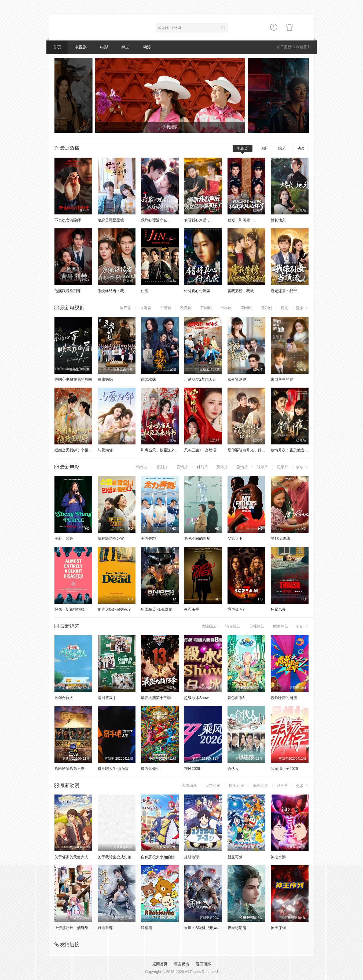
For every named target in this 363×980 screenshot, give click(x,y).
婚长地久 (278, 220)
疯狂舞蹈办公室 (111, 539)
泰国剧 (246, 308)
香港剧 (146, 308)
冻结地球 (192, 857)
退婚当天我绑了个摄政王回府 (79, 450)
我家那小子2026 (284, 769)
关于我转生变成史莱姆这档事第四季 (128, 857)
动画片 (283, 785)
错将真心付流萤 (197, 291)
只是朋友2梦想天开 (200, 379)
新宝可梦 (235, 857)
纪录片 (283, 467)
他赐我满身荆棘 (68, 291)
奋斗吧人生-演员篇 (113, 769)
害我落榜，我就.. (242, 291)
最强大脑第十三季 (156, 698)
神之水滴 (278, 857)
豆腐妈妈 (105, 379)
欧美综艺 (281, 626)
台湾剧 (166, 308)
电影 (104, 47)
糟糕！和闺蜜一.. (242, 220)
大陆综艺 (209, 626)
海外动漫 (261, 785)
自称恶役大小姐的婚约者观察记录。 (171, 857)
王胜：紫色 (64, 539)
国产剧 (126, 308)
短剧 (284, 308)
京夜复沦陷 (237, 379)
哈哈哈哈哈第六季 (69, 769)
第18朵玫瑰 (280, 539)
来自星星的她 (282, 379)
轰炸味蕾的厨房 (284, 698)
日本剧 (226, 308)
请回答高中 (107, 698)
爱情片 (182, 467)
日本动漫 (213, 785)
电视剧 (81, 47)
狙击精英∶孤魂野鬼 (157, 609)
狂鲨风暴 (278, 609)
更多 (302, 308)
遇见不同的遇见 (197, 539)
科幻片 (202, 467)
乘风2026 (192, 769)
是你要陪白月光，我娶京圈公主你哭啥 (259, 450)
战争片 (262, 467)
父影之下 (235, 539)
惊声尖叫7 (236, 609)
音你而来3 (236, 698)
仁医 (145, 291)
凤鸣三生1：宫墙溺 (200, 450)
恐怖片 (222, 467)
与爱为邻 (105, 450)
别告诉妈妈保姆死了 (115, 609)
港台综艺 (233, 626)
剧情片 (242, 467)
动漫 (147, 47)
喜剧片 (162, 467)
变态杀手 (192, 609)
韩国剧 (206, 308)
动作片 (142, 467)
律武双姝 (148, 379)
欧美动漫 (237, 785)
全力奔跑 (148, 539)
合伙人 (233, 769)
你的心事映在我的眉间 (73, 379)
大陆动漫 (189, 785)
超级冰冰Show (196, 698)
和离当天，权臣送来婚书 (162, 450)
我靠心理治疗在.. (155, 220)
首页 (57, 47)
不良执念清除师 (68, 220)
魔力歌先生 (150, 769)
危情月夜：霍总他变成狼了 (293, 450)
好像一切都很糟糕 (69, 609)
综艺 (126, 47)
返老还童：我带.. (285, 291)
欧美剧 (186, 308)
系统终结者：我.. (112, 291)
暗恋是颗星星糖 (111, 220)
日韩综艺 (257, 626)
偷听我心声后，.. (198, 220)
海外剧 (266, 308)
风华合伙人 (64, 698)
